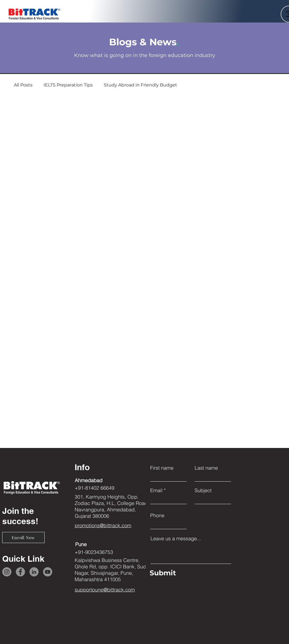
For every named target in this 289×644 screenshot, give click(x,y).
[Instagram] (7, 572)
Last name (206, 468)
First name (162, 468)
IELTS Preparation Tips (68, 85)
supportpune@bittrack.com (105, 590)
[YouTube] (48, 572)
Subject (203, 491)
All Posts (23, 85)
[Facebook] (20, 572)
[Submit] (189, 573)
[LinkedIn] (34, 572)
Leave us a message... (176, 539)
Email (156, 491)
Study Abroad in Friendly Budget (140, 85)
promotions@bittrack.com (103, 525)
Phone (157, 516)
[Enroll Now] (23, 538)
